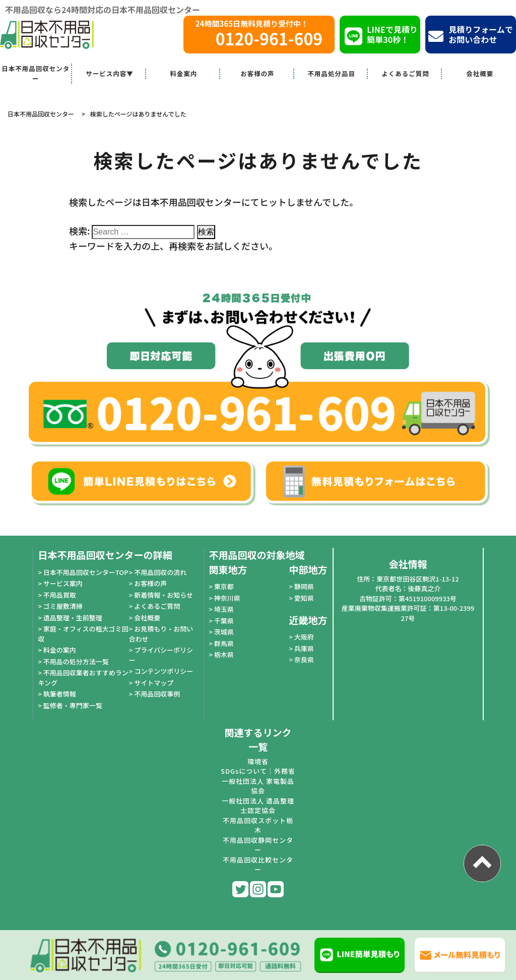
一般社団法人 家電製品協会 (258, 786)
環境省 (258, 761)
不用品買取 (60, 595)
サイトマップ (154, 683)
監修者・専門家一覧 (73, 705)
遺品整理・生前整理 (73, 618)
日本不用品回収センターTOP (86, 572)
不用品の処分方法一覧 (76, 661)
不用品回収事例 (157, 694)
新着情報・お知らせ (164, 595)
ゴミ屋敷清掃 (63, 606)
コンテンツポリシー (164, 671)
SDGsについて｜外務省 (258, 771)
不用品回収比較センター (258, 865)
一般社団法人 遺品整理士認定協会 (258, 806)
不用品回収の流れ (160, 572)
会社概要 (480, 73)
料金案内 (183, 73)
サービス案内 (63, 583)
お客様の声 (257, 73)
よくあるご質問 (405, 73)
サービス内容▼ (110, 73)
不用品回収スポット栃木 (258, 825)
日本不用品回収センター (36, 73)
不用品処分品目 (331, 73)
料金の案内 (60, 650)
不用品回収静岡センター (258, 845)
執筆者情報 (60, 694)
